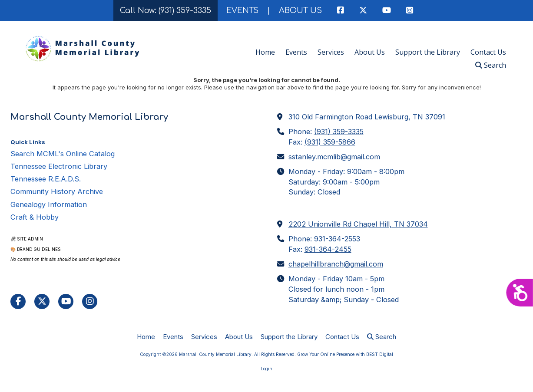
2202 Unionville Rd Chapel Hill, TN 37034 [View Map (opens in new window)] (358, 224)
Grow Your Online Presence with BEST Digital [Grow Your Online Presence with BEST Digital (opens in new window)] (345, 354)
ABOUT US (300, 10)
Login (266, 369)
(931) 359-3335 (339, 132)
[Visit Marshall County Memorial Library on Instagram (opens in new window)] (90, 301)
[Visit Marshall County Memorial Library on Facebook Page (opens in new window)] (18, 301)
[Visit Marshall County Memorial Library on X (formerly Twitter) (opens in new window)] (42, 301)
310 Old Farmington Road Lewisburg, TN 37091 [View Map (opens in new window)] (367, 117)
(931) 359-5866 (330, 142)
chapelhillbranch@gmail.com (336, 264)
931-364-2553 (337, 239)
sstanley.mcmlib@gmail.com (334, 157)
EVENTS (242, 10)
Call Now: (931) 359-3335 (166, 10)
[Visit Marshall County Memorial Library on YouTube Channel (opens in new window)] (66, 301)
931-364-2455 (328, 249)
